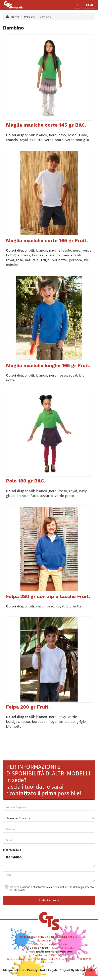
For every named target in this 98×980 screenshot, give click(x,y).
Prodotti (30, 17)
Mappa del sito (14, 970)
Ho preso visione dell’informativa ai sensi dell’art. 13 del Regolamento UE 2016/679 (52, 888)
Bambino (49, 859)
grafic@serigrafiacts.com (54, 951)
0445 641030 (39, 948)
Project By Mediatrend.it (77, 970)
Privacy (32, 970)
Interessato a (12, 850)
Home (15, 17)
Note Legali (48, 970)
